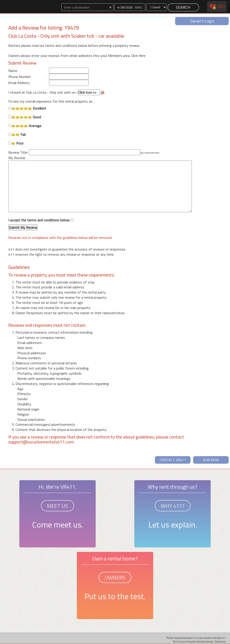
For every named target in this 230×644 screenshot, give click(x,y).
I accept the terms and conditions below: (41, 224)
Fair (17, 135)
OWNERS (115, 577)
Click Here (138, 56)
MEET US (57, 506)
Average (25, 126)
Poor (16, 143)
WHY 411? (173, 506)
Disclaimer (220, 641)
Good (25, 117)
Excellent (27, 108)
